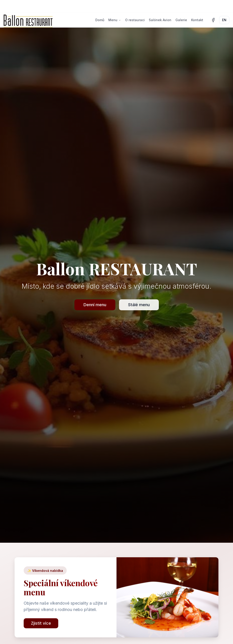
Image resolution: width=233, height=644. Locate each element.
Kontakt (197, 20)
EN (224, 20)
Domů (100, 20)
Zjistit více (41, 623)
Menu (115, 20)
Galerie (181, 20)
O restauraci (135, 20)
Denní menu (95, 305)
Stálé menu (139, 305)
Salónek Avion (160, 20)
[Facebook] (213, 20)
